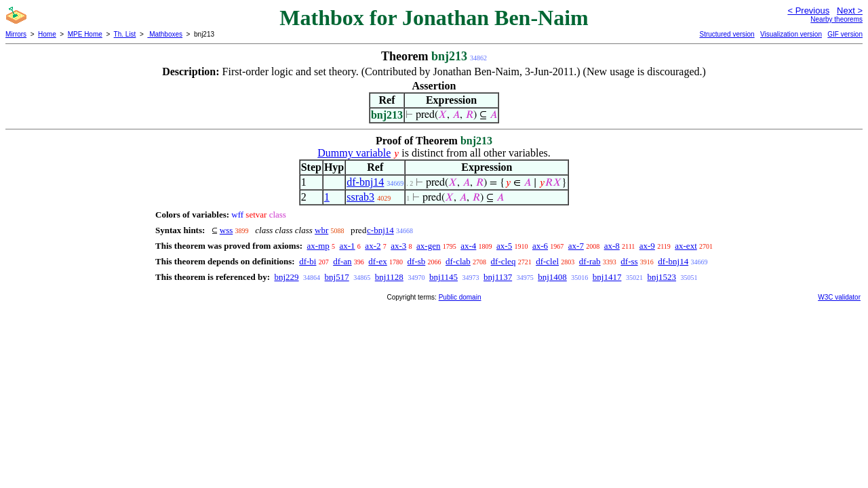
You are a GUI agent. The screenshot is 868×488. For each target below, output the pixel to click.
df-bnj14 (365, 182)
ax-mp (318, 246)
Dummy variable (354, 153)
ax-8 (612, 246)
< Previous (808, 11)
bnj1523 (662, 277)
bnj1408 (552, 277)
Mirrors (16, 34)
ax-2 (373, 246)
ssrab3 (360, 197)
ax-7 (576, 246)
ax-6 (540, 246)
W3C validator (839, 297)
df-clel (547, 261)
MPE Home (85, 34)
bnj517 (337, 277)
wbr (321, 230)
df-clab (458, 261)
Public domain (460, 297)
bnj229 (286, 277)
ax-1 (348, 246)
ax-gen (428, 246)
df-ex (377, 261)
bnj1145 (443, 277)
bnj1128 (389, 277)
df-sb (417, 261)
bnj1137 (498, 277)
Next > (850, 11)
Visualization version (791, 34)
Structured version (727, 34)
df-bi (308, 261)
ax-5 (504, 246)
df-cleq (504, 261)
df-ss (629, 261)
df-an (342, 261)
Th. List (125, 34)
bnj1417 (607, 277)
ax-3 (398, 246)
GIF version (845, 34)
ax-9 (647, 246)
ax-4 (468, 246)
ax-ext (686, 246)
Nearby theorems (836, 19)
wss (226, 230)
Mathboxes (165, 34)
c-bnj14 (380, 230)
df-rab (590, 261)
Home (47, 34)
